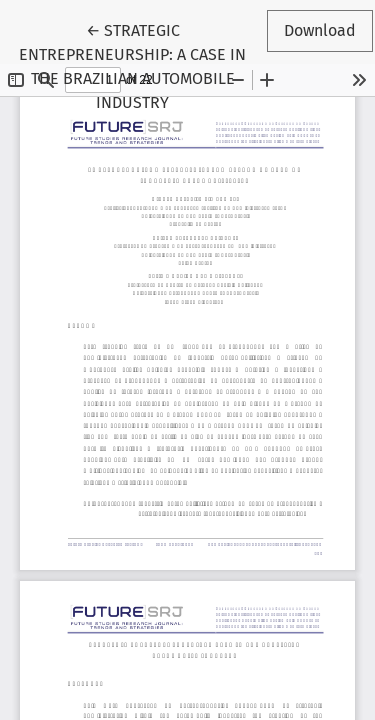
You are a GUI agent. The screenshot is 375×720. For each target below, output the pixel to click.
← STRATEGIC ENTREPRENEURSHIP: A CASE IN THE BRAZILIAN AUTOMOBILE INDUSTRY (141, 65)
